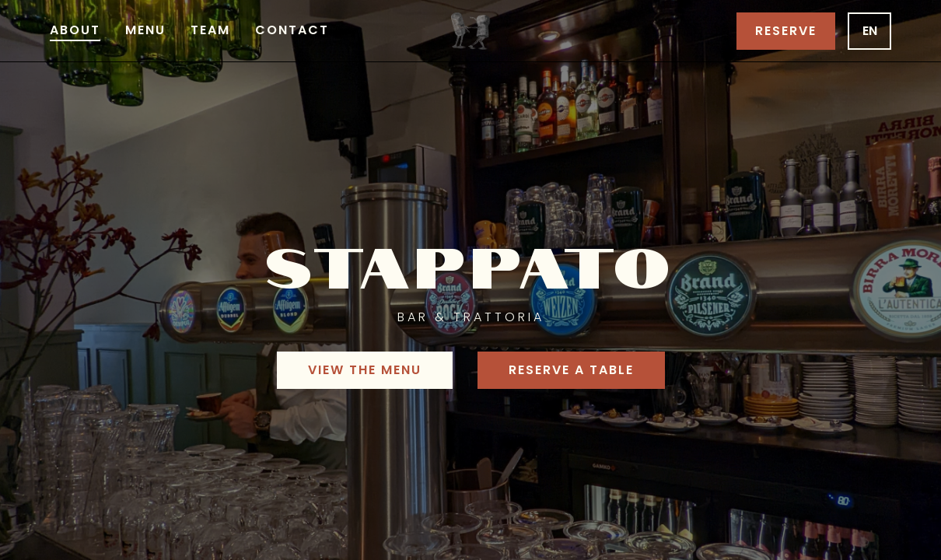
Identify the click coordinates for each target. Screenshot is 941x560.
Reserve (786, 31)
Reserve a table (571, 370)
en (870, 31)
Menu (145, 30)
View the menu (365, 370)
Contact (292, 30)
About (75, 30)
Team (210, 30)
